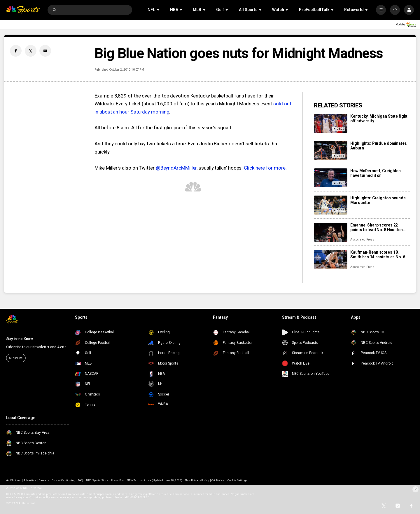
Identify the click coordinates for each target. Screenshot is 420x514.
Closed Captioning (64, 480)
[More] (381, 10)
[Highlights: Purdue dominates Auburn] (331, 150)
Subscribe (16, 358)
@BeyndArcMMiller (176, 168)
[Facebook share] (16, 51)
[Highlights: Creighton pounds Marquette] (331, 205)
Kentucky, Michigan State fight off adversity (379, 119)
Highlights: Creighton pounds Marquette (378, 200)
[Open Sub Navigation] (159, 10)
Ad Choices (13, 480)
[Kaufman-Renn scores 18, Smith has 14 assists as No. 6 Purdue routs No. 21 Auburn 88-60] (331, 259)
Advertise (30, 480)
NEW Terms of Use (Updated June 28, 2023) (155, 480)
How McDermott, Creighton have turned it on (376, 173)
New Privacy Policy (197, 480)
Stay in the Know (20, 339)
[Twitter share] (31, 51)
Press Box (117, 480)
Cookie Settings (238, 480)
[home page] (23, 10)
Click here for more (265, 168)
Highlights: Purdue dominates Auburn (378, 146)
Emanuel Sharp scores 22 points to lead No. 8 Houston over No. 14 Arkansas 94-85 (376, 227)
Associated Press (362, 239)
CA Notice (218, 480)
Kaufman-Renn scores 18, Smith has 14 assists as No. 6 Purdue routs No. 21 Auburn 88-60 (380, 255)
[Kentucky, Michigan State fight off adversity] (331, 123)
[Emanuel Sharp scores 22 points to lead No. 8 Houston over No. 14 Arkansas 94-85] (331, 232)
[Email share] (45, 51)
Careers (44, 480)
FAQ (80, 480)
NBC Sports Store (97, 480)
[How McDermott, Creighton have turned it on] (331, 178)
